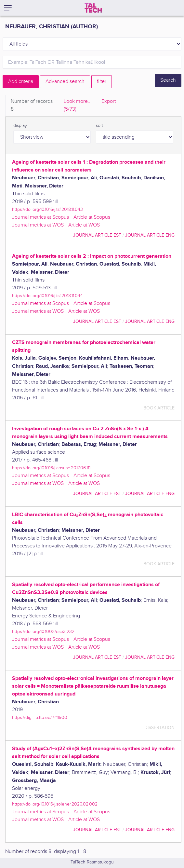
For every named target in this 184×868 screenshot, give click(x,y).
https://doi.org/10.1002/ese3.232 (43, 632)
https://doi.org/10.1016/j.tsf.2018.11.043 (47, 209)
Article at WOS (84, 225)
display (20, 126)
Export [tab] (109, 101)
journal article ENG (150, 235)
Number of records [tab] (32, 106)
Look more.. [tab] (77, 106)
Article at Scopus (92, 217)
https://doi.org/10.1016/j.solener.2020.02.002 (55, 804)
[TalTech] (93, 8)
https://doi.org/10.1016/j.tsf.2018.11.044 (47, 296)
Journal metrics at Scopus (40, 217)
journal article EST (97, 235)
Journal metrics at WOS (38, 225)
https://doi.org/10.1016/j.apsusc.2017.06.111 (51, 468)
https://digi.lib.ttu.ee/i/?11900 (40, 717)
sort (99, 126)
